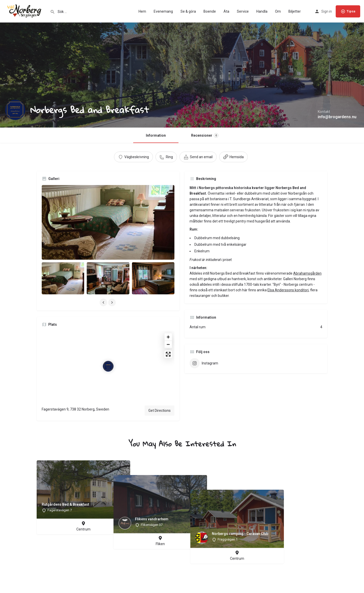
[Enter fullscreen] (168, 354)
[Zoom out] (168, 344)
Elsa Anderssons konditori (288, 290)
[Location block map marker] (108, 366)
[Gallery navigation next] (112, 302)
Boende (210, 11)
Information (156, 135)
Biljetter (295, 11)
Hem (142, 11)
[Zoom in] (168, 337)
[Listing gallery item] (63, 278)
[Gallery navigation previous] (104, 302)
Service (243, 11)
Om (278, 11)
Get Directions (160, 411)
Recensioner (205, 135)
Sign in (327, 11)
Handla (262, 11)
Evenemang (163, 11)
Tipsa (348, 11)
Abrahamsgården (307, 273)
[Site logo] (25, 11)
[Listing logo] (15, 110)
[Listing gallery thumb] (108, 222)
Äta (226, 11)
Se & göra (188, 11)
